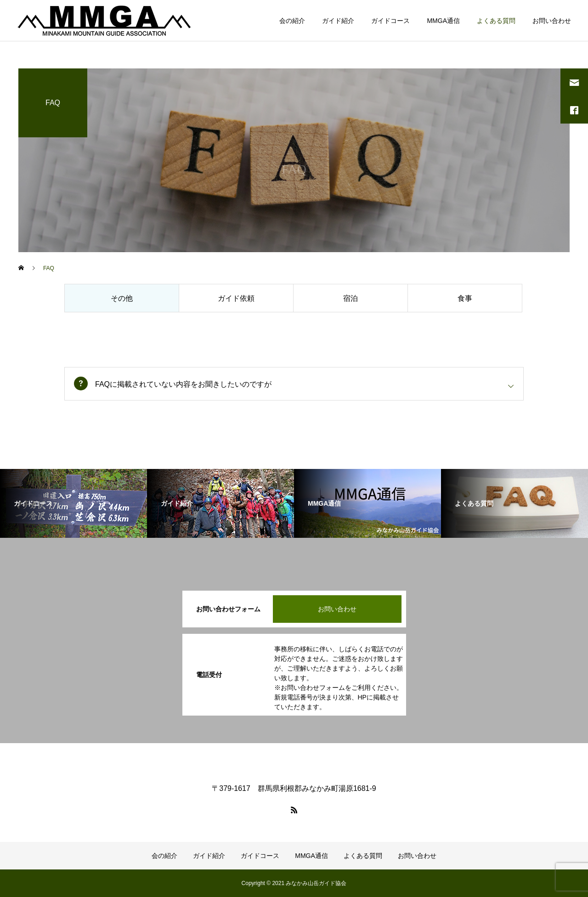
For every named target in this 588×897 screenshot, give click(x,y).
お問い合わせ (552, 21)
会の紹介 (292, 21)
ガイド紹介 (338, 21)
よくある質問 (496, 21)
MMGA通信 (443, 21)
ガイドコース (390, 21)
